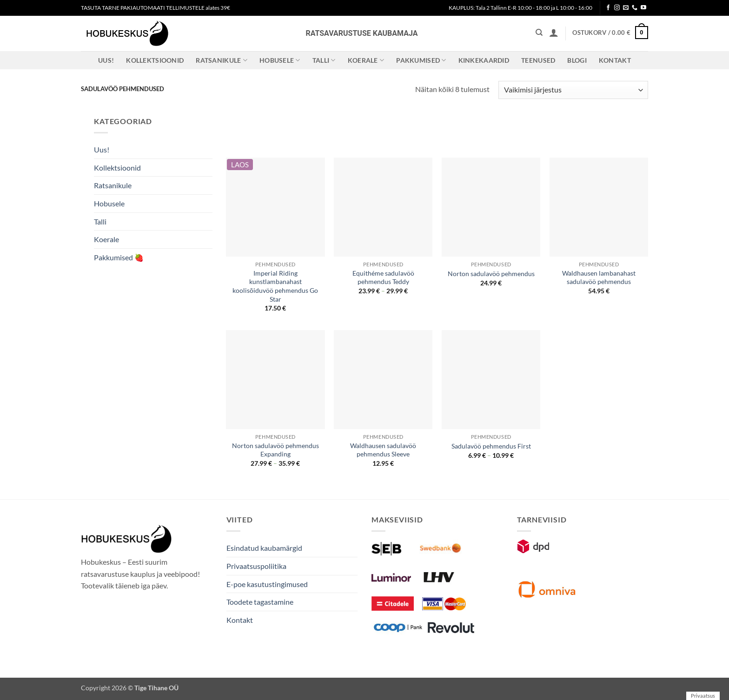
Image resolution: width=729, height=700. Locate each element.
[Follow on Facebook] (608, 8)
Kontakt (615, 60)
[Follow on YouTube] (643, 8)
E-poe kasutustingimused (267, 584)
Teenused (538, 60)
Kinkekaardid (484, 60)
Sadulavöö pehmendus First (491, 446)
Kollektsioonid (155, 60)
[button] (554, 33)
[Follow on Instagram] (617, 8)
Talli (324, 60)
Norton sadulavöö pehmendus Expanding (275, 450)
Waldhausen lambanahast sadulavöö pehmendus (599, 277)
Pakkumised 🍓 (119, 257)
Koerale (366, 60)
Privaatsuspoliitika (256, 566)
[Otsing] (539, 33)
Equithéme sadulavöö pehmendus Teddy (383, 277)
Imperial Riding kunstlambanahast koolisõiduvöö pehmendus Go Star (275, 286)
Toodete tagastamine (260, 602)
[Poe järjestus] (573, 90)
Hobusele (280, 60)
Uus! (106, 60)
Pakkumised (421, 60)
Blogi (577, 60)
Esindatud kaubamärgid (264, 548)
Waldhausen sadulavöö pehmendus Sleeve (383, 450)
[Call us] (635, 8)
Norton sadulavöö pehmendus (491, 274)
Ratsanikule (222, 60)
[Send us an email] (626, 8)
